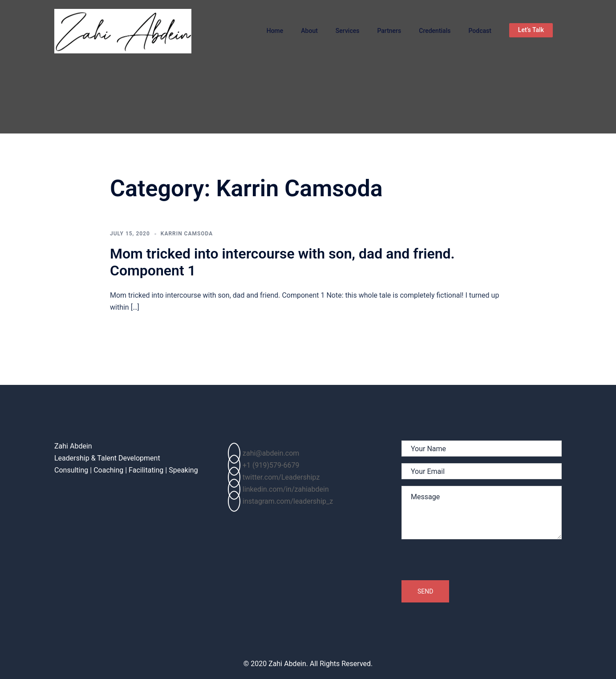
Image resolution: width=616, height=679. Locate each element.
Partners (389, 31)
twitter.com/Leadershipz (274, 477)
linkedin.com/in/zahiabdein (278, 489)
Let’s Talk (531, 30)
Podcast (480, 31)
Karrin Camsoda (187, 234)
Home (275, 31)
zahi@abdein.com (263, 453)
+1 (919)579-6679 (263, 465)
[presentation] (469, 563)
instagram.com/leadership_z (280, 501)
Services (348, 31)
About (309, 31)
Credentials (435, 31)
